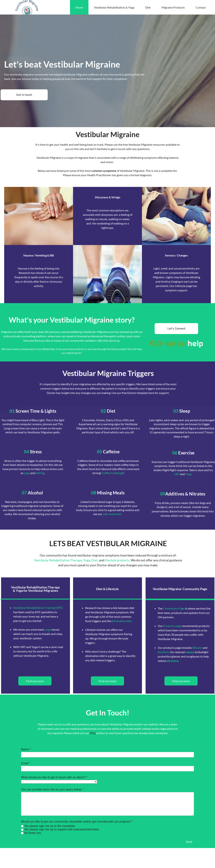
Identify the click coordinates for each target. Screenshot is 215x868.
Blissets (197, 648)
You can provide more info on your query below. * (53, 789)
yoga (27, 473)
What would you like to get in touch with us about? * (54, 777)
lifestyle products (117, 560)
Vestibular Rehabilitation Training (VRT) (38, 608)
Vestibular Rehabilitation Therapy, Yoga (62, 560)
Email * (26, 763)
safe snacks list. (112, 514)
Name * (26, 749)
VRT (177, 474)
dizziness (173, 661)
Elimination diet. (122, 621)
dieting (40, 473)
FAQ (93, 733)
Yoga (188, 474)
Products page (172, 626)
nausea (190, 652)
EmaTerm (164, 652)
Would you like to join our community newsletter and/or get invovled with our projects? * (77, 822)
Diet (95, 560)
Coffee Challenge (113, 473)
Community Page (174, 608)
